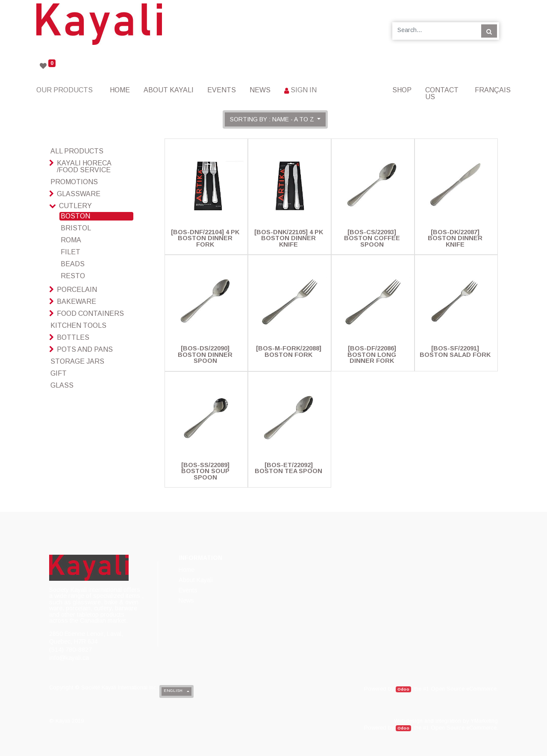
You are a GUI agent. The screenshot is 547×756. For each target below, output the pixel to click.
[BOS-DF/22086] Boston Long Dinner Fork (372, 354)
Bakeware (76, 302)
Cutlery (75, 206)
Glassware (79, 194)
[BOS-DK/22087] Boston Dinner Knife (455, 238)
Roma (71, 240)
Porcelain (77, 290)
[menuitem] (120, 90)
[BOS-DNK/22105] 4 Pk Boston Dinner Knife (289, 238)
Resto (73, 276)
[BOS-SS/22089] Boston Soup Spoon (205, 471)
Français (493, 90)
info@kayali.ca (69, 658)
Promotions (74, 182)
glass (62, 385)
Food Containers (90, 313)
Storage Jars (77, 361)
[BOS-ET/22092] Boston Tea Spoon (288, 468)
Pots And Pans (85, 349)
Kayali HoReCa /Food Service (84, 166)
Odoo (403, 689)
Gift (59, 373)
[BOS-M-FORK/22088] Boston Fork (289, 351)
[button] (275, 119)
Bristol (76, 228)
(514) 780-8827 (71, 650)
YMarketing (484, 721)
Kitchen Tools (78, 325)
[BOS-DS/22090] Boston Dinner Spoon (205, 354)
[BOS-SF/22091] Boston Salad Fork (455, 351)
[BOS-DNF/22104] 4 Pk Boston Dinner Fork (205, 238)
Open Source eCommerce (464, 689)
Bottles (73, 337)
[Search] (489, 31)
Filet (71, 252)
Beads (73, 264)
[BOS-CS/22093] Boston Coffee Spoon (372, 238)
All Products (77, 151)
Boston (75, 216)
